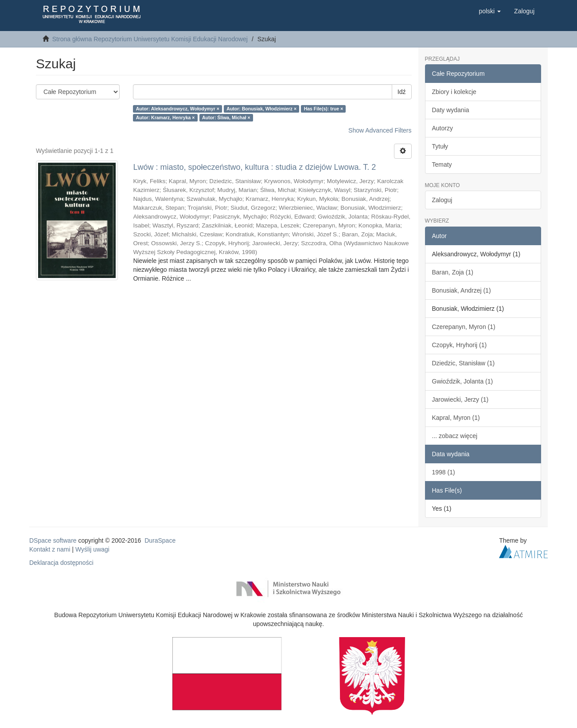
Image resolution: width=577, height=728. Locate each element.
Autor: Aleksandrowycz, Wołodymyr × (178, 109)
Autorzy (442, 128)
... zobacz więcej (455, 436)
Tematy (442, 164)
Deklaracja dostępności (61, 563)
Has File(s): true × (324, 109)
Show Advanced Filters (380, 130)
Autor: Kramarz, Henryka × (166, 117)
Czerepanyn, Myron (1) (464, 327)
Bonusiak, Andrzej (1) (462, 290)
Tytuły (440, 146)
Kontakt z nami (50, 549)
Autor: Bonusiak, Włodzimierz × (261, 109)
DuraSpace (160, 540)
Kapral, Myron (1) (456, 418)
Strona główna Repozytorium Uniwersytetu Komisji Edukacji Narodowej (150, 39)
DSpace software (53, 540)
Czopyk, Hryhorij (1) (460, 345)
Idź (402, 92)
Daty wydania (451, 110)
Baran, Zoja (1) (453, 272)
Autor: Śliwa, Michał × (226, 117)
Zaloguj (442, 200)
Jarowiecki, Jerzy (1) (460, 399)
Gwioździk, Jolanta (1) (463, 381)
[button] (490, 11)
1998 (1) (444, 472)
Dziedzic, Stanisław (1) (464, 363)
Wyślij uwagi (92, 549)
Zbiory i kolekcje (454, 92)
